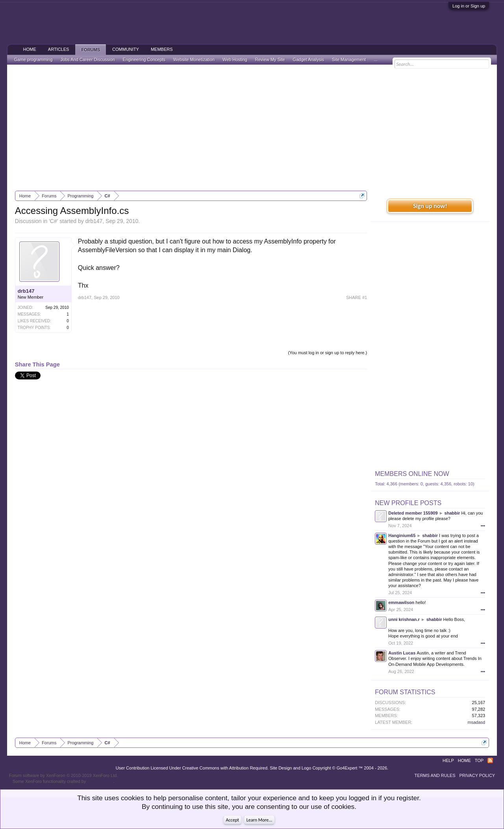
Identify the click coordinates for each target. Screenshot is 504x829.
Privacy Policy (477, 775)
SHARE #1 (357, 297)
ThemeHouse (100, 781)
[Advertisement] (252, 128)
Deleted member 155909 (413, 513)
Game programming (33, 59)
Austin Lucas (402, 653)
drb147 (94, 221)
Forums (91, 50)
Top (479, 760)
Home (30, 49)
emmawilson (401, 602)
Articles (59, 49)
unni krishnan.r (404, 619)
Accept (233, 820)
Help (448, 760)
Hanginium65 (402, 535)
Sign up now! (430, 206)
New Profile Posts (408, 503)
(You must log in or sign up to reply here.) (327, 353)
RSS (490, 760)
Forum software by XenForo (64, 775)
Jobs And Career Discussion (88, 59)
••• (483, 526)
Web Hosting (235, 59)
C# (54, 221)
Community (126, 49)
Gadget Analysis (309, 59)
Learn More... (259, 820)
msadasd (477, 722)
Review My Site (270, 59)
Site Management (349, 59)
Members (162, 49)
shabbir (452, 513)
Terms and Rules (435, 775)
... (375, 59)
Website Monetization (194, 59)
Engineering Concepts (144, 59)
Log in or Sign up (469, 6)
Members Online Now (412, 474)
